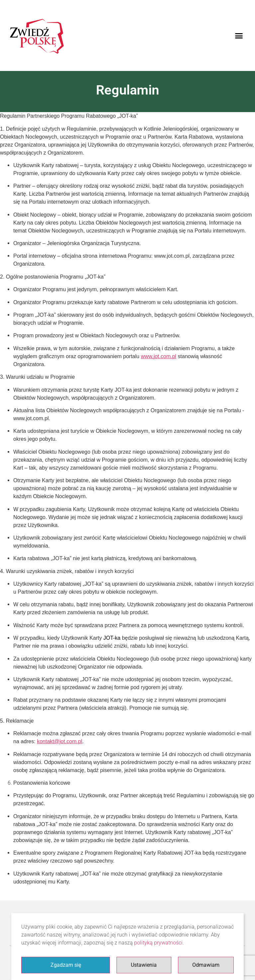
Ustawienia (144, 965)
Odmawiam (206, 965)
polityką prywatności (158, 943)
